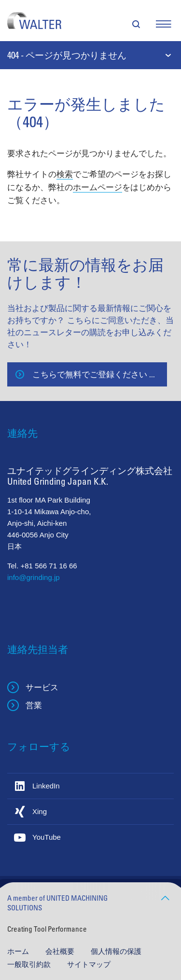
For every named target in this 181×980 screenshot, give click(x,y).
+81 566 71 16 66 (49, 566)
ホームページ (97, 187)
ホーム (19, 951)
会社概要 (61, 951)
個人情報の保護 (116, 951)
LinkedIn (46, 786)
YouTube (47, 837)
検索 (65, 174)
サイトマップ (89, 964)
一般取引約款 (30, 964)
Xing (40, 811)
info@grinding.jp (34, 577)
